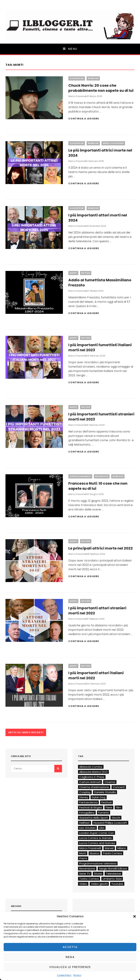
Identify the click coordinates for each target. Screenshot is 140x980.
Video (83, 884)
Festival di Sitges (91, 807)
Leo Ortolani (87, 828)
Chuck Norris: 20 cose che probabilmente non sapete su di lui (101, 88)
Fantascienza (88, 802)
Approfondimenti (80, 476)
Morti (73, 273)
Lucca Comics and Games (97, 843)
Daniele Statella (105, 792)
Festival (106, 802)
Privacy (77, 975)
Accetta (70, 947)
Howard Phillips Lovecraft (110, 823)
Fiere (109, 807)
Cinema (110, 782)
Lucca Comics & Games (96, 838)
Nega (70, 957)
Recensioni (102, 476)
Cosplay (85, 792)
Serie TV (85, 874)
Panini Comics (112, 853)
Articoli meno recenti (26, 732)
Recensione (87, 869)
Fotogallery (87, 813)
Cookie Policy (64, 975)
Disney (84, 797)
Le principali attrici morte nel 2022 (101, 548)
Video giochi (99, 884)
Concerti (119, 787)
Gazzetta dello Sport (94, 818)
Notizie (86, 273)
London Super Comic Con (97, 833)
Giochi (116, 818)
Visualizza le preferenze (70, 967)
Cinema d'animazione (94, 787)
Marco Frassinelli (78, 96)
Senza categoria (113, 143)
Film (118, 807)
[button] (135, 916)
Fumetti (104, 813)
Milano (122, 848)
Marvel (109, 848)
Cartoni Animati (90, 782)
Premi (83, 858)
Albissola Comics (91, 767)
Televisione (113, 874)
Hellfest (84, 823)
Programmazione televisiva (98, 863)
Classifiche (77, 78)
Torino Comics (89, 879)
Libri (102, 828)
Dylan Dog (99, 797)
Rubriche (93, 78)
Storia (98, 874)
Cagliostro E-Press (92, 777)
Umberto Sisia (112, 879)
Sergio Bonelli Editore (113, 869)
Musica (95, 853)
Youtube (117, 884)
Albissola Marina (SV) (93, 772)
